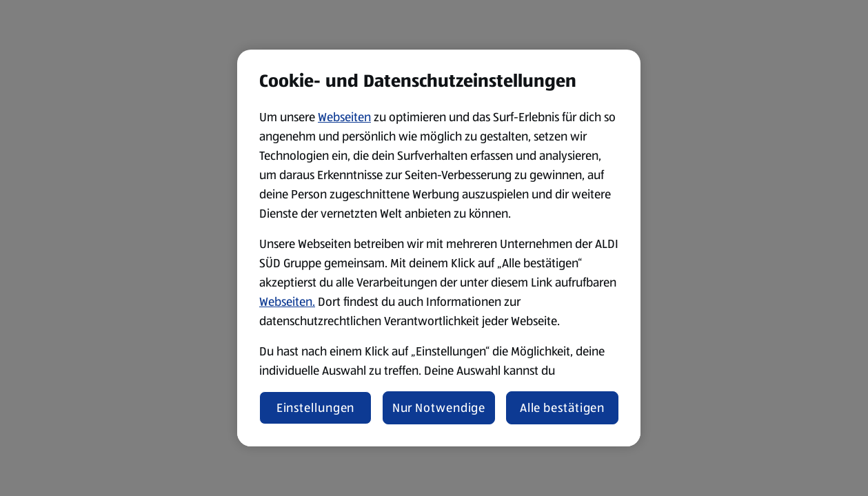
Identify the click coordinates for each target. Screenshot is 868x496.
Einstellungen (316, 408)
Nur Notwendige (439, 408)
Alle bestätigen (563, 408)
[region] (439, 248)
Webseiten (344, 117)
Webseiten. (287, 302)
